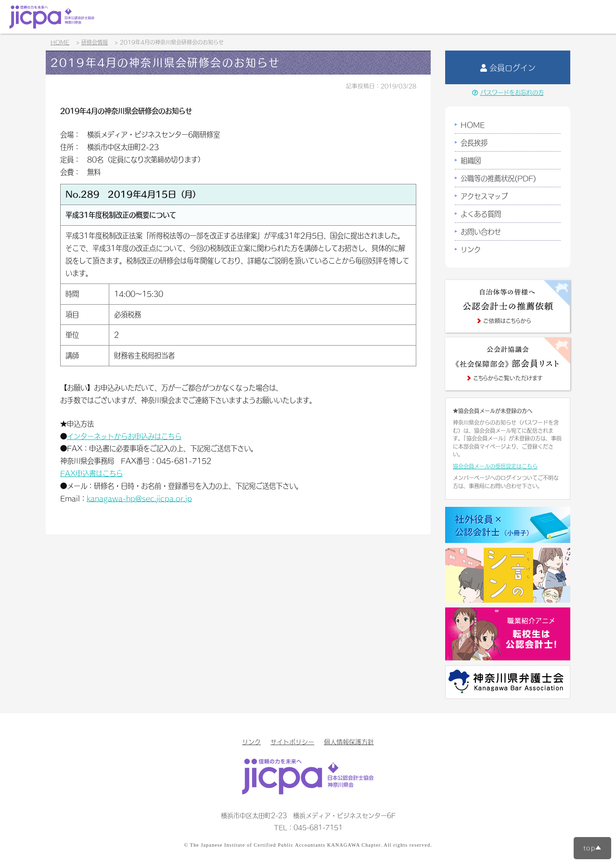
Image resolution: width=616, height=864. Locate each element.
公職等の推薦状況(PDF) (498, 178)
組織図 (471, 160)
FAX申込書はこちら (91, 473)
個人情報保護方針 (349, 741)
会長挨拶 (474, 142)
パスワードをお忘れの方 (508, 92)
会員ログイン (508, 67)
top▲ (592, 848)
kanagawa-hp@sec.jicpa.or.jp (139, 498)
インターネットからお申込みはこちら (124, 436)
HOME (473, 125)
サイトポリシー (292, 741)
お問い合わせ (481, 232)
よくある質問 (481, 214)
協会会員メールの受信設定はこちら (495, 466)
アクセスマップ (484, 196)
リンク (471, 249)
